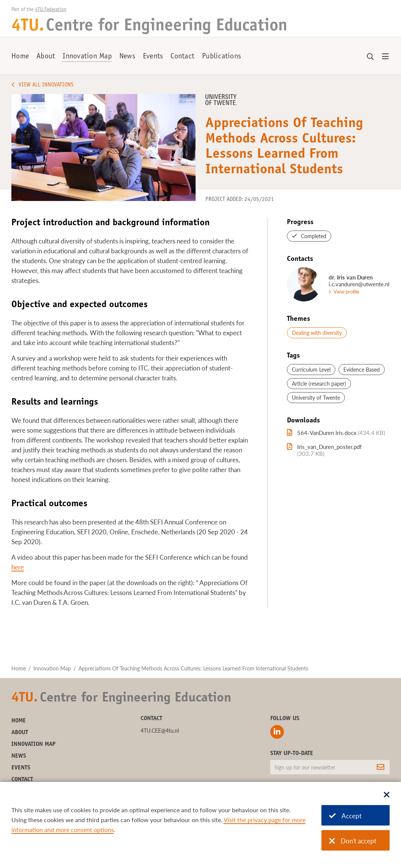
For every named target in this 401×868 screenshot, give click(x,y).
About (46, 57)
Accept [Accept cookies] (345, 816)
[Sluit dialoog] (387, 795)
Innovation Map (87, 57)
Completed (314, 236)
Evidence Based (362, 370)
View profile (346, 292)
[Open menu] (385, 57)
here (18, 567)
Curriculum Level (311, 370)
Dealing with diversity (317, 333)
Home (20, 57)
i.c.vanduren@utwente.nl (359, 284)
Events (153, 57)
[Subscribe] (381, 767)
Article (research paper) (319, 384)
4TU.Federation (51, 10)
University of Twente (316, 398)
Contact (182, 57)
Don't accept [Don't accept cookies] (353, 841)
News (127, 57)
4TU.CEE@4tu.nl (160, 731)
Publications (222, 57)
